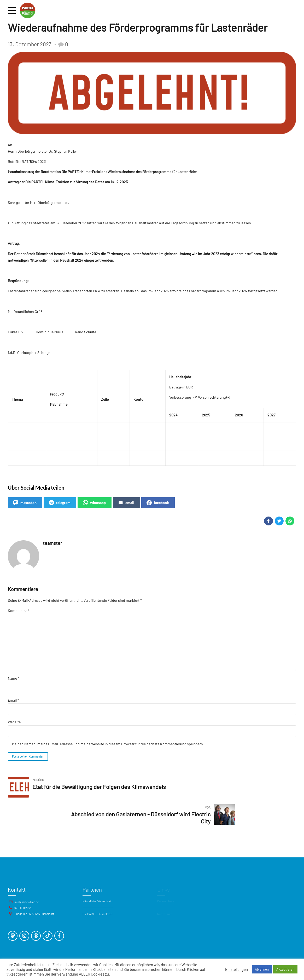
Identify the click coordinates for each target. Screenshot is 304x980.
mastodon (25, 503)
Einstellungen (236, 969)
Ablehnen (262, 969)
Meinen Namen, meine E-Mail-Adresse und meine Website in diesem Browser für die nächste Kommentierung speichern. (108, 746)
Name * (14, 680)
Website (14, 724)
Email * (13, 702)
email (126, 503)
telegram (60, 503)
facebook (158, 503)
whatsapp (94, 503)
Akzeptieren (285, 969)
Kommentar (19, 611)
